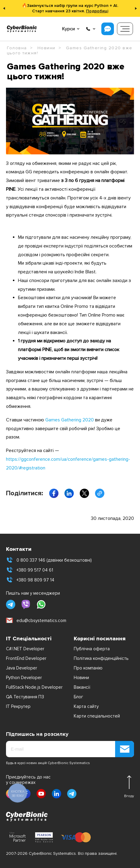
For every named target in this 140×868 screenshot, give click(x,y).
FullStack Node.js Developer (34, 687)
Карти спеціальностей (97, 716)
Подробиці (97, 11)
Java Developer (22, 668)
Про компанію (88, 668)
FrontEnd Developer (26, 658)
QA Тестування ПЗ (25, 697)
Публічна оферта (92, 649)
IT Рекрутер (18, 706)
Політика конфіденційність (101, 658)
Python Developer (24, 678)
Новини (81, 678)
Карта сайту (86, 706)
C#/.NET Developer (25, 649)
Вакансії (82, 687)
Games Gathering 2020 (70, 420)
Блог (78, 697)
